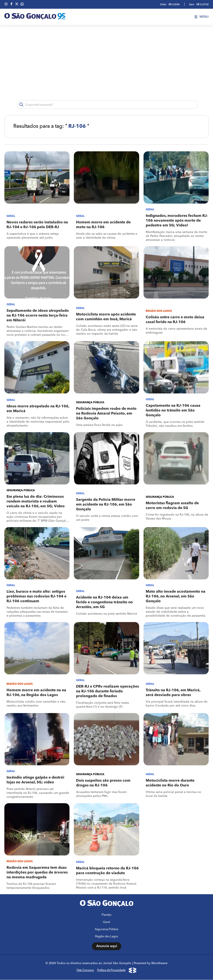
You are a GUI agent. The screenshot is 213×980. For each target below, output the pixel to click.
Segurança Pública (106, 930)
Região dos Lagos (107, 937)
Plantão (107, 915)
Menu (202, 17)
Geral (106, 922)
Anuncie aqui (107, 946)
